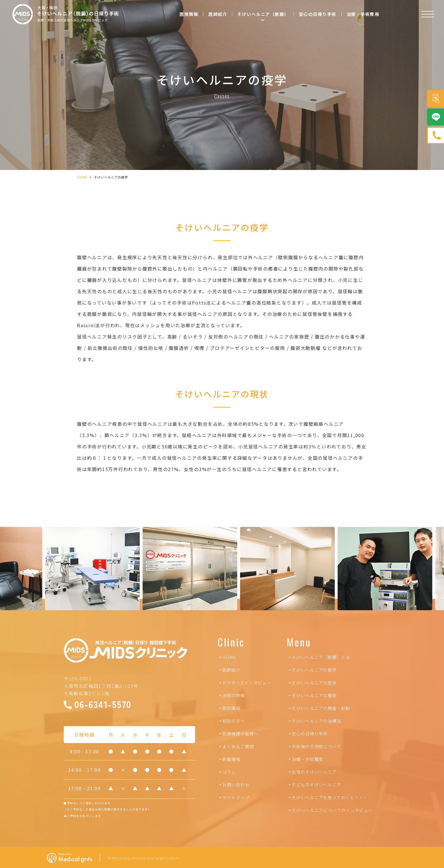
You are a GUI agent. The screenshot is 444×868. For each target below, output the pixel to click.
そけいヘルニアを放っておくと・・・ (330, 797)
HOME (82, 177)
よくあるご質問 (238, 746)
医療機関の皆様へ (240, 734)
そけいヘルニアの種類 (314, 695)
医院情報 (189, 14)
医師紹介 (218, 14)
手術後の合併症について (316, 746)
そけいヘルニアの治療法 (316, 721)
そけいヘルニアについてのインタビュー (332, 810)
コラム (229, 772)
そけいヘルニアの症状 (314, 683)
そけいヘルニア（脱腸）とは (321, 657)
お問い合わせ (236, 785)
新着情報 (231, 759)
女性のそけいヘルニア (314, 772)
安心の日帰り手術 (318, 14)
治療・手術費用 (363, 14)
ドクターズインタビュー (247, 683)
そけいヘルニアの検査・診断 (321, 708)
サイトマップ (236, 797)
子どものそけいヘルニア (316, 785)
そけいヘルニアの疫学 (314, 670)
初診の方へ (234, 721)
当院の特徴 (234, 695)
